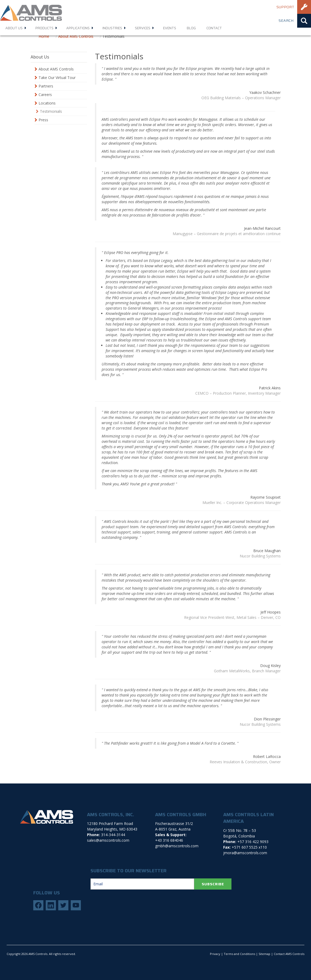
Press (43, 120)
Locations (47, 103)
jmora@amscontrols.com (245, 853)
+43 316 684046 (169, 840)
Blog (191, 28)
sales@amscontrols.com (108, 840)
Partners (46, 86)
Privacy (215, 954)
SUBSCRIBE (213, 884)
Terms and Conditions (239, 954)
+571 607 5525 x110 (249, 847)
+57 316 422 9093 (253, 842)
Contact (214, 28)
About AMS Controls (56, 69)
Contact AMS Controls (289, 954)
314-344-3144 (113, 835)
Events (170, 28)
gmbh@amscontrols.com (177, 846)
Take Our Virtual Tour (57, 78)
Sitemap (264, 954)
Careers (45, 95)
